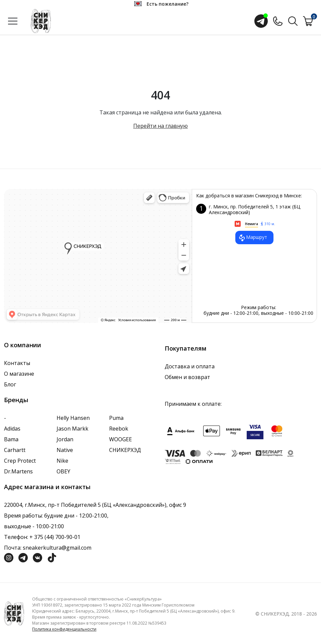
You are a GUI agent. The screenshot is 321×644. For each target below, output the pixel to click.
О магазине (19, 374)
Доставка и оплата (190, 366)
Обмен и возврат (187, 377)
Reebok (119, 429)
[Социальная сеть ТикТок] (52, 557)
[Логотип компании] (14, 613)
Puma (116, 418)
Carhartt (15, 450)
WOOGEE (121, 439)
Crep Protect (20, 461)
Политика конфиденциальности (64, 629)
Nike (62, 461)
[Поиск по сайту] (293, 20)
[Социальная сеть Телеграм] (23, 557)
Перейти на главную (160, 126)
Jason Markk (72, 429)
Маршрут (253, 238)
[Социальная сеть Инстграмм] (9, 557)
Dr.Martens (18, 471)
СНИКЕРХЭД (125, 450)
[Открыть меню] (13, 21)
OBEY (63, 471)
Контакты (17, 363)
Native (65, 450)
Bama (11, 439)
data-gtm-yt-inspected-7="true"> (98, 256)
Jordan (65, 439)
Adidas (12, 429)
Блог (10, 384)
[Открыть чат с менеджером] (261, 21)
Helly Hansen (73, 418)
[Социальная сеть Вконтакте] (37, 557)
